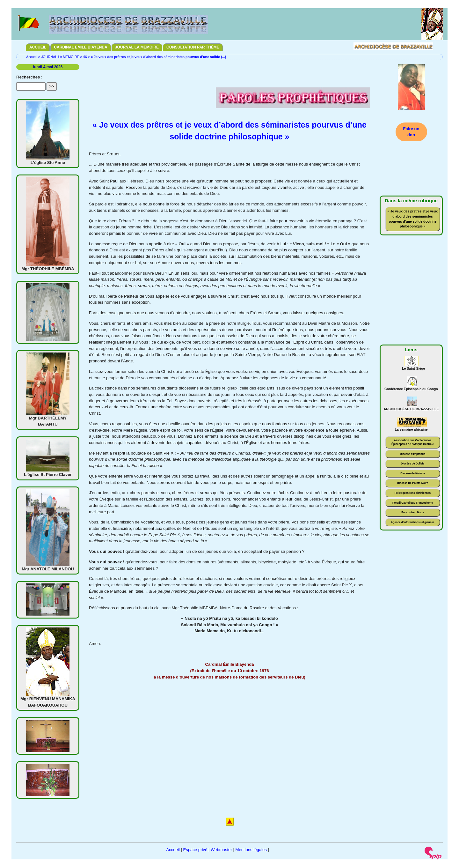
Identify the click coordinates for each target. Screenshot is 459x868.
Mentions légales (251, 850)
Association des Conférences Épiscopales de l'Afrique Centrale (413, 442)
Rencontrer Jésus (413, 512)
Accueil (32, 57)
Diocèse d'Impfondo (413, 454)
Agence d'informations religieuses (413, 522)
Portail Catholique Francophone (413, 503)
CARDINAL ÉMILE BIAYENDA (80, 47)
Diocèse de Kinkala (412, 473)
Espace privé (195, 850)
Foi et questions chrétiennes (413, 493)
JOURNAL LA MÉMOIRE (137, 47)
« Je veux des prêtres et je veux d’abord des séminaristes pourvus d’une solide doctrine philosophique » (413, 219)
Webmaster (221, 850)
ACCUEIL (38, 47)
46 (85, 57)
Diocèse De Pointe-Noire (413, 483)
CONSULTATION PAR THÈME (193, 47)
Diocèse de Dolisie (412, 464)
